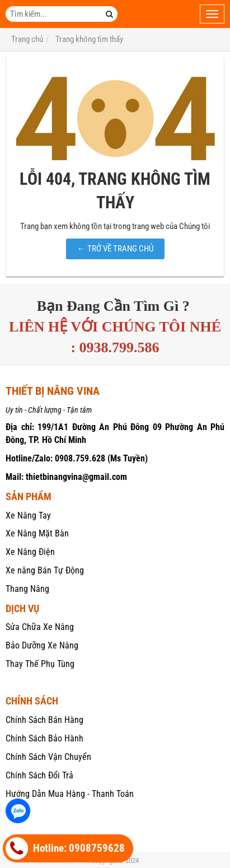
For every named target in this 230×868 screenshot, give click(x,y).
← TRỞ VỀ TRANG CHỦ (115, 249)
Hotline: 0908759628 (65, 848)
